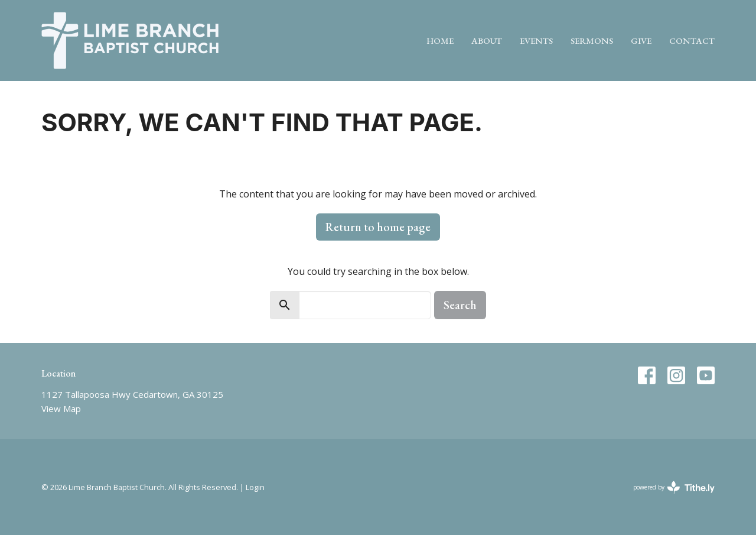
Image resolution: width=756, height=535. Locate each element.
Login (255, 487)
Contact (692, 40)
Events (536, 40)
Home (440, 40)
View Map (61, 408)
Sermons (592, 40)
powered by (674, 487)
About (487, 40)
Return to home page (378, 227)
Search (460, 305)
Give (641, 40)
